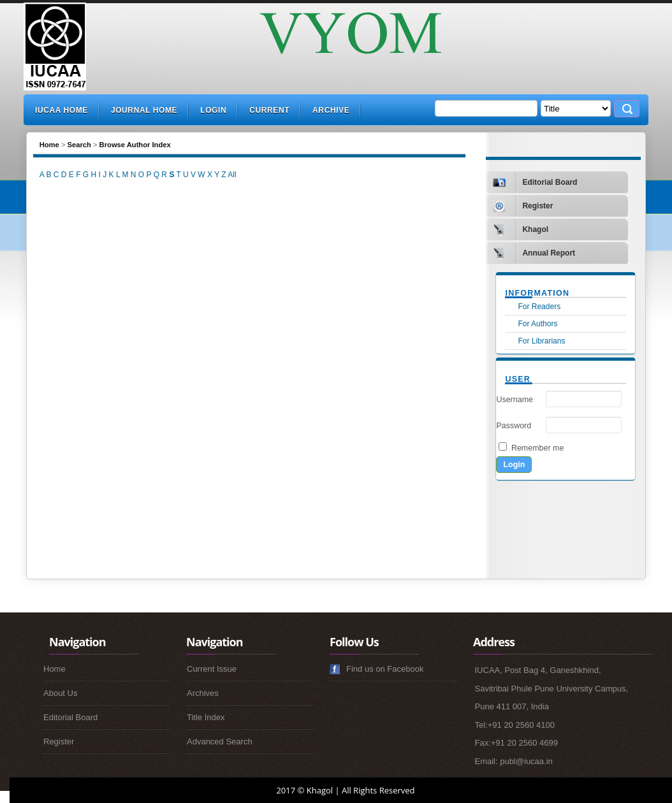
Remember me (537, 448)
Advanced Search (220, 742)
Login (213, 110)
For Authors (537, 324)
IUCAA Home (62, 110)
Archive (331, 110)
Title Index (206, 717)
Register (59, 742)
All (232, 175)
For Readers (539, 307)
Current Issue (212, 669)
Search (79, 145)
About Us (60, 693)
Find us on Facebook (385, 669)
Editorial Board (70, 717)
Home (49, 145)
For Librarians (541, 341)
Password (514, 426)
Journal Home (144, 110)
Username (515, 400)
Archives (203, 693)
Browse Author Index (135, 145)
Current (269, 110)
